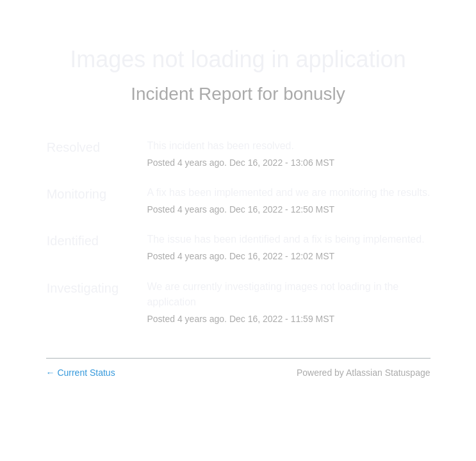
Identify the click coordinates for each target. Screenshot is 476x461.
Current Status (81, 373)
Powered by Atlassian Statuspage (364, 373)
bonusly (314, 94)
